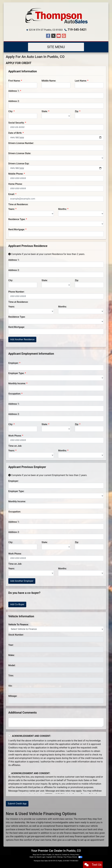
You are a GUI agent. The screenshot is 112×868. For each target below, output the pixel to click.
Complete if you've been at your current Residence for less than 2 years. (47, 254)
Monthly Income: (17, 383)
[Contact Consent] (9, 773)
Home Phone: (15, 184)
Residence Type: (17, 219)
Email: (12, 194)
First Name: (14, 81)
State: (45, 111)
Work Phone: (15, 436)
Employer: (13, 363)
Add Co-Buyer (17, 604)
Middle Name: (49, 81)
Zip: (77, 111)
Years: (12, 209)
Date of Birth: (15, 133)
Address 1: (14, 91)
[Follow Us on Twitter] (53, 36)
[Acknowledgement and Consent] (9, 736)
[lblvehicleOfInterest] (56, 629)
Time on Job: (15, 446)
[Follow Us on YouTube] (59, 36)
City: (11, 111)
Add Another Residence (22, 339)
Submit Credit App (17, 804)
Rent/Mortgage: (17, 229)
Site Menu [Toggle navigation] (56, 47)
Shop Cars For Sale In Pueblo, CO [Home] (43, 855)
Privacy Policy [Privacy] (75, 855)
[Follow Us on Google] (64, 36)
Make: (12, 655)
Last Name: (81, 81)
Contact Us (66, 855)
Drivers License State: (20, 153)
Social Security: (16, 123)
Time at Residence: (18, 204)
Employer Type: (16, 373)
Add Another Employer (22, 581)
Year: (11, 645)
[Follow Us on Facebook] (48, 36)
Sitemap (60, 857)
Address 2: (14, 101)
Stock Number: (16, 635)
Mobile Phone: (16, 174)
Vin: (10, 686)
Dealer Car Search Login (37, 857)
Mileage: (13, 696)
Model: (12, 665)
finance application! (85, 836)
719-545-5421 (77, 30)
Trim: (11, 676)
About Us (58, 855)
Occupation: (15, 394)
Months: (62, 209)
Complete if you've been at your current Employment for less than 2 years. (48, 475)
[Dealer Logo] (56, 16)
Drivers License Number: (21, 143)
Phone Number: (16, 292)
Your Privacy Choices (73, 857)
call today (72, 840)
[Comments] (56, 722)
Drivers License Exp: (19, 164)
